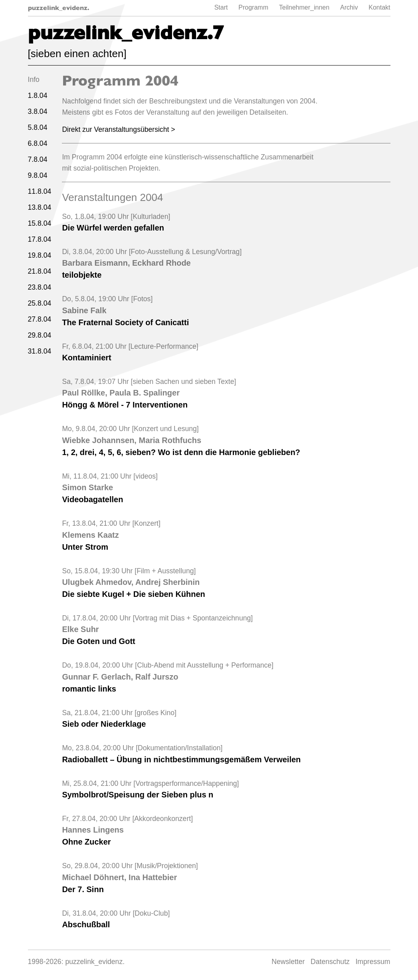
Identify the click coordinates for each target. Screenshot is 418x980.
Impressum (373, 962)
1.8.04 (38, 95)
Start (221, 7)
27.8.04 (40, 319)
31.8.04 (40, 351)
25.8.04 (40, 303)
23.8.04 (40, 287)
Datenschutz (330, 962)
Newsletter (288, 962)
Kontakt (379, 7)
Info (34, 80)
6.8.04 (38, 143)
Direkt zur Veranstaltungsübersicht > (118, 129)
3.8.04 (38, 111)
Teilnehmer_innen (304, 7)
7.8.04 (38, 159)
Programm (253, 7)
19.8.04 (40, 255)
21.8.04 (40, 271)
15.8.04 (40, 223)
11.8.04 (40, 191)
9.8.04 (38, 175)
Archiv (349, 7)
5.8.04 (38, 127)
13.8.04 (40, 207)
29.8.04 (40, 335)
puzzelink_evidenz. (59, 8)
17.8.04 (40, 239)
